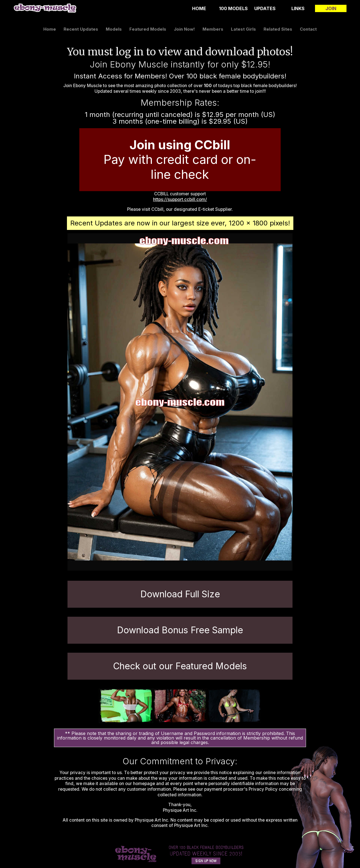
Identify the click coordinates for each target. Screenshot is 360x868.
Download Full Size (180, 594)
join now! (184, 29)
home (199, 8)
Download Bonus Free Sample (180, 630)
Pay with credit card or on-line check (180, 160)
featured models (148, 29)
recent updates (81, 29)
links (298, 8)
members (213, 29)
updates (265, 8)
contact (308, 29)
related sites (278, 29)
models (114, 29)
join (331, 8)
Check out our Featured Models (180, 666)
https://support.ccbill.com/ (180, 199)
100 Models (233, 8)
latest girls (243, 29)
